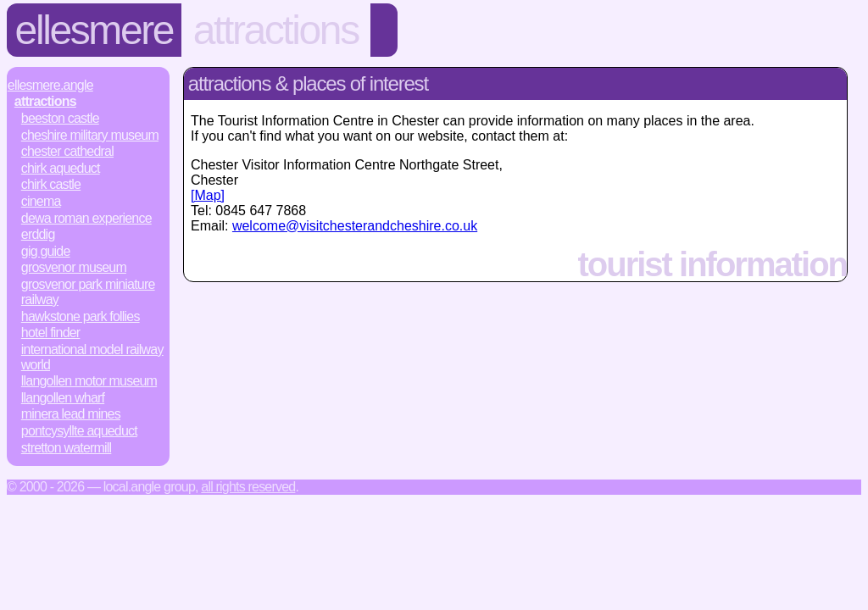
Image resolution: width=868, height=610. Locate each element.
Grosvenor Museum (74, 267)
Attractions (276, 30)
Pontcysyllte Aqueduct (79, 431)
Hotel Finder (51, 333)
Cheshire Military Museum (90, 135)
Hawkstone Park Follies (81, 316)
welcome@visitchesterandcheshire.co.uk (355, 226)
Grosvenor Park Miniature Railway (88, 292)
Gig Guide (46, 251)
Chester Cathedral (67, 151)
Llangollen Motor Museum (89, 381)
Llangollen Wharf (63, 398)
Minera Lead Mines (71, 414)
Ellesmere (94, 30)
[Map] (208, 195)
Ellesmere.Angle (50, 85)
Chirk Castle (51, 184)
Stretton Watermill (67, 448)
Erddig (38, 234)
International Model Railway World (92, 357)
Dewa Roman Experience (86, 218)
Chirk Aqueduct (61, 168)
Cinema (41, 201)
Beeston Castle (60, 118)
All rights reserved (248, 487)
